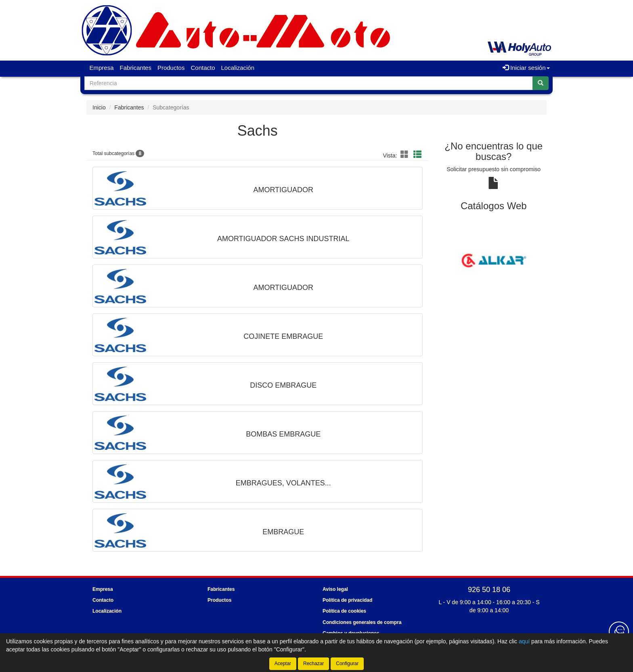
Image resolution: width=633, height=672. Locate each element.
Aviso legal (335, 589)
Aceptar (283, 664)
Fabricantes (136, 68)
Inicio (99, 107)
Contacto (203, 68)
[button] (406, 155)
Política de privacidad (347, 600)
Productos (171, 68)
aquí (524, 641)
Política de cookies (344, 611)
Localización (238, 68)
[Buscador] (309, 83)
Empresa (102, 68)
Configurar (347, 664)
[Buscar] (541, 83)
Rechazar (313, 664)
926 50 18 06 (489, 590)
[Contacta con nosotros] (619, 632)
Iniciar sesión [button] (526, 68)
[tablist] (494, 260)
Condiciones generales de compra (362, 622)
